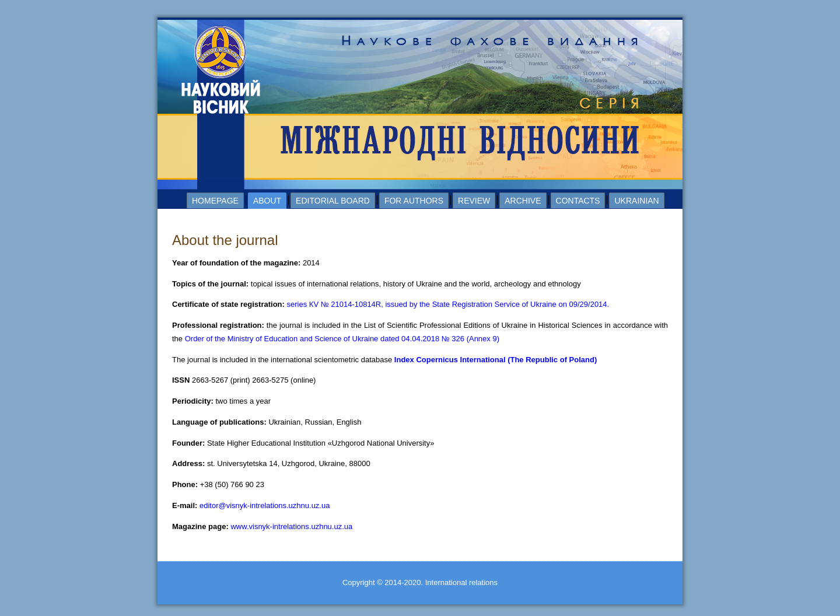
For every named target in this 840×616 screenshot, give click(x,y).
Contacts (578, 201)
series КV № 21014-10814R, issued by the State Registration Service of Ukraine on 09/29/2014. (448, 304)
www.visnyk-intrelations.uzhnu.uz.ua (291, 526)
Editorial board (333, 201)
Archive (523, 201)
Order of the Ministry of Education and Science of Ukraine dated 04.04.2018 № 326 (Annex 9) (342, 339)
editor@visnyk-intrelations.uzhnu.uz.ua (265, 505)
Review (474, 201)
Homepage (215, 201)
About (267, 201)
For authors (414, 201)
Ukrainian (636, 201)
